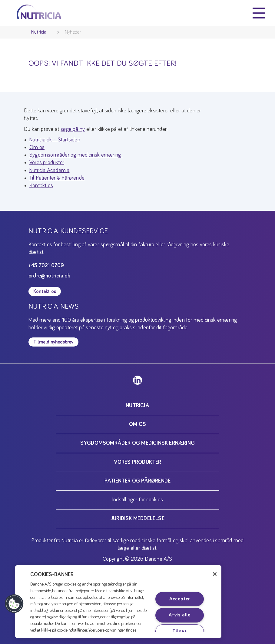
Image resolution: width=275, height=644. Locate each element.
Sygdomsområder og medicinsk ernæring (76, 155)
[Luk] (215, 574)
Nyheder (73, 32)
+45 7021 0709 (46, 266)
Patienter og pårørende (137, 481)
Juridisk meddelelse (137, 519)
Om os (37, 148)
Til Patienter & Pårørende (57, 178)
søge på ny (73, 129)
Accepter (180, 599)
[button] (14, 604)
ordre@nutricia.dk (49, 276)
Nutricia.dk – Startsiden (55, 140)
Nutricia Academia (49, 171)
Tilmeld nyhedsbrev (53, 342)
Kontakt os (41, 186)
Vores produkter (47, 163)
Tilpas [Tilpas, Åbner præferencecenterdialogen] (180, 632)
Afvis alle (180, 615)
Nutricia (39, 32)
